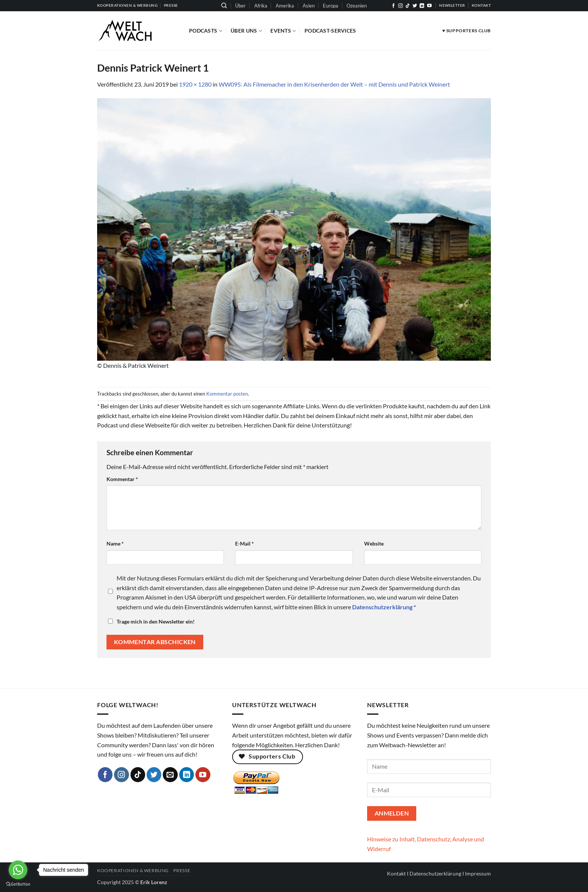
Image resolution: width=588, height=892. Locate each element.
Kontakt (396, 873)
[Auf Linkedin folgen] (422, 6)
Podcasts (206, 31)
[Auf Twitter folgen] (415, 6)
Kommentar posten (227, 394)
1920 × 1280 (195, 84)
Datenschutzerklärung (435, 873)
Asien (309, 6)
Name (115, 543)
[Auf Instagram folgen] (400, 6)
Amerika (285, 6)
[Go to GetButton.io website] (18, 884)
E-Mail (244, 543)
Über (240, 6)
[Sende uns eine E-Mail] (170, 775)
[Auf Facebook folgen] (393, 6)
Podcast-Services (330, 31)
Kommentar (122, 479)
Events (283, 31)
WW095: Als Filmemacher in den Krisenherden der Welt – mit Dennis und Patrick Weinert (334, 84)
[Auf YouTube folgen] (429, 6)
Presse (182, 870)
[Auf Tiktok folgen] (408, 6)
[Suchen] (224, 6)
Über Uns (246, 31)
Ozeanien (357, 6)
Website (374, 543)
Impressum (478, 873)
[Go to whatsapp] (18, 870)
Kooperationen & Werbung (133, 870)
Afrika (261, 6)
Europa (331, 6)
